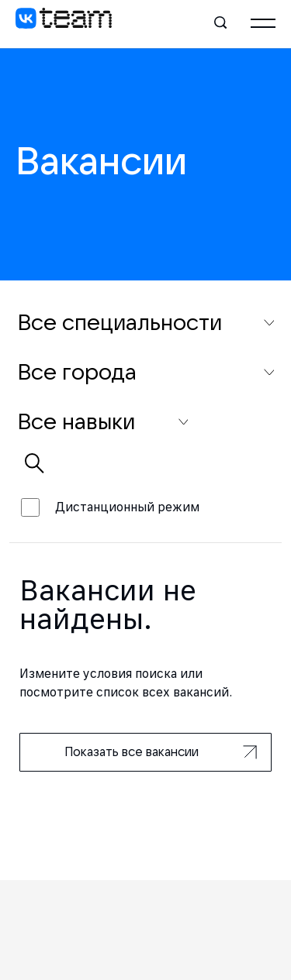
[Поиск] (221, 23)
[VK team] (64, 23)
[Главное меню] (263, 23)
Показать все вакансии (161, 751)
